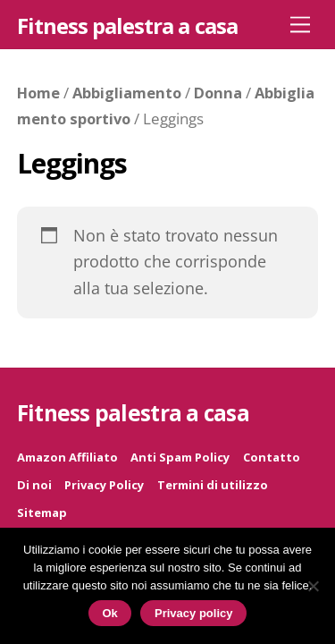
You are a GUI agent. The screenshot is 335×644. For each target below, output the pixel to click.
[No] (313, 586)
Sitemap (42, 513)
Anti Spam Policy (180, 457)
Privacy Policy (104, 485)
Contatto (272, 457)
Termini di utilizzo (213, 485)
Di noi (34, 485)
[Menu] (300, 24)
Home (38, 93)
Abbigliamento (127, 93)
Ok (110, 613)
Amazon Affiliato (67, 457)
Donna (218, 93)
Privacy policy (193, 613)
